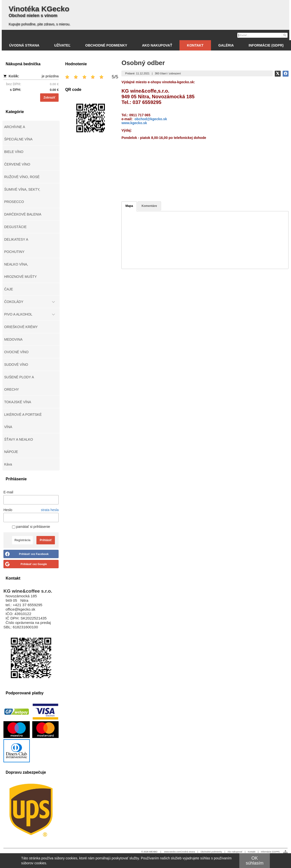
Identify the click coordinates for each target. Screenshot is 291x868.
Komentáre (149, 206)
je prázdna (50, 76)
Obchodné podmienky (211, 852)
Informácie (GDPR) (270, 852)
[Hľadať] (284, 35)
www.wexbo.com (172, 852)
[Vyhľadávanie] (262, 35)
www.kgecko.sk (134, 123)
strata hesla (50, 510)
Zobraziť (49, 98)
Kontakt (252, 852)
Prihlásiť (46, 540)
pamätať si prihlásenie (31, 527)
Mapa (129, 206)
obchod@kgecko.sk (151, 119)
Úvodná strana (188, 852)
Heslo (8, 510)
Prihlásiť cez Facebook (34, 554)
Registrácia (23, 540)
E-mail (8, 492)
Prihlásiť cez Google (34, 564)
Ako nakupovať (235, 852)
